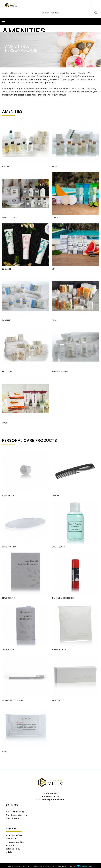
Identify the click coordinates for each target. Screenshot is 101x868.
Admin (9, 850)
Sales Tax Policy (13, 847)
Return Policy (12, 844)
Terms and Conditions (16, 840)
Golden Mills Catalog (15, 810)
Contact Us (11, 837)
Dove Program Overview (17, 813)
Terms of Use (45, 865)
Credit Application (14, 817)
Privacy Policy (56, 865)
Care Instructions (14, 833)
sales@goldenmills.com (53, 798)
